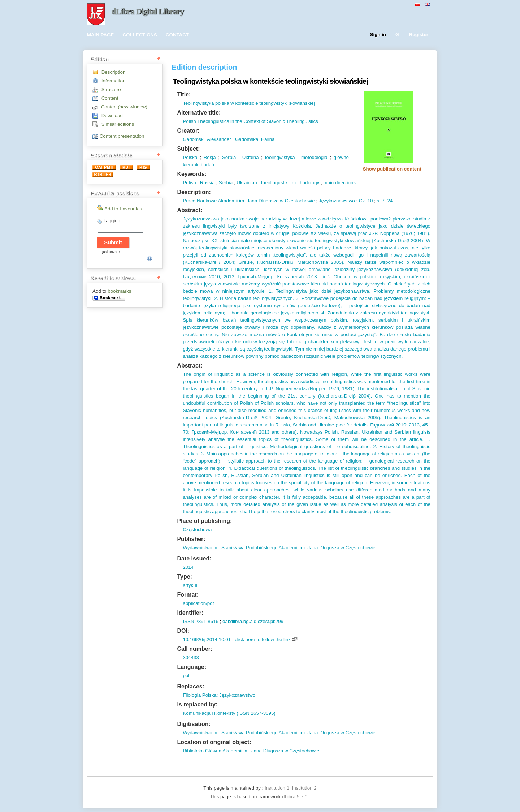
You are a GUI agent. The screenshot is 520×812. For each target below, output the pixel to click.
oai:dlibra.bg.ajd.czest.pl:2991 (254, 621)
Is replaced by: (197, 704)
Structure (111, 89)
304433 (191, 658)
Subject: (188, 149)
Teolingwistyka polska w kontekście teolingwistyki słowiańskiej (249, 103)
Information (114, 81)
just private (111, 252)
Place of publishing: (204, 521)
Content (110, 98)
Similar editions (118, 124)
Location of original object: (214, 742)
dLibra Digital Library (148, 11)
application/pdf (198, 603)
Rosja (210, 157)
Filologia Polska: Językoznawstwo (219, 695)
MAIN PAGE (101, 35)
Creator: (188, 131)
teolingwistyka (280, 157)
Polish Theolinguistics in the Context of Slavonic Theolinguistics (250, 121)
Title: (184, 94)
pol (186, 676)
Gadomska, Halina (255, 139)
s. (379, 201)
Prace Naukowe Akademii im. (214, 201)
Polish (189, 183)
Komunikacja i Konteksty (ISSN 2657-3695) (229, 713)
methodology (305, 183)
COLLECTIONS (140, 35)
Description (114, 72)
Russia (207, 183)
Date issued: (194, 558)
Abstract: (190, 210)
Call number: (195, 649)
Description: (194, 192)
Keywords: (192, 174)
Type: (184, 577)
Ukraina (251, 157)
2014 (188, 567)
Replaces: (191, 686)
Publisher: (191, 539)
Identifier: (190, 613)
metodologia (314, 157)
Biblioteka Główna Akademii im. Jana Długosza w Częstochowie (251, 751)
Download (112, 115)
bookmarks (119, 291)
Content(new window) (124, 107)
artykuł (190, 585)
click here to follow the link (263, 639)
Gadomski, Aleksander (207, 139)
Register (419, 35)
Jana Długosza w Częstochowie (280, 201)
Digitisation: (194, 724)
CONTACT (177, 35)
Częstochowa (197, 530)
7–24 (387, 201)
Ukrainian (247, 183)
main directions (339, 183)
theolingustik (274, 183)
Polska (190, 157)
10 (370, 201)
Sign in (378, 35)
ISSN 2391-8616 (201, 621)
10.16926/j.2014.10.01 (207, 639)
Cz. (363, 201)
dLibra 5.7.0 (295, 797)
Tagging (112, 221)
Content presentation (122, 136)
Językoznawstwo (337, 201)
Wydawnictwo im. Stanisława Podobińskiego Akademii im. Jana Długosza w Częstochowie (279, 548)
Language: (192, 667)
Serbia (229, 157)
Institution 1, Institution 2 (291, 788)
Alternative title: (199, 113)
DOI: (183, 631)
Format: (188, 595)
